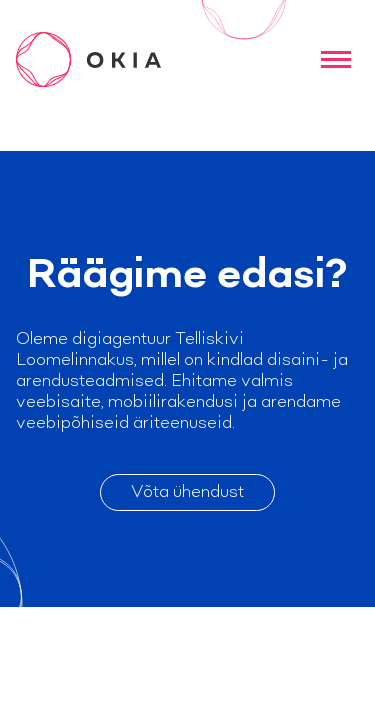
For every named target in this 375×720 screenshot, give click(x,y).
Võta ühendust (187, 492)
